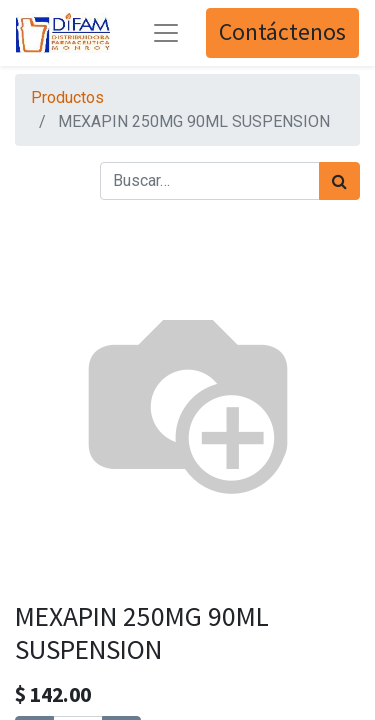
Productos (67, 97)
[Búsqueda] (339, 181)
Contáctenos (282, 32)
